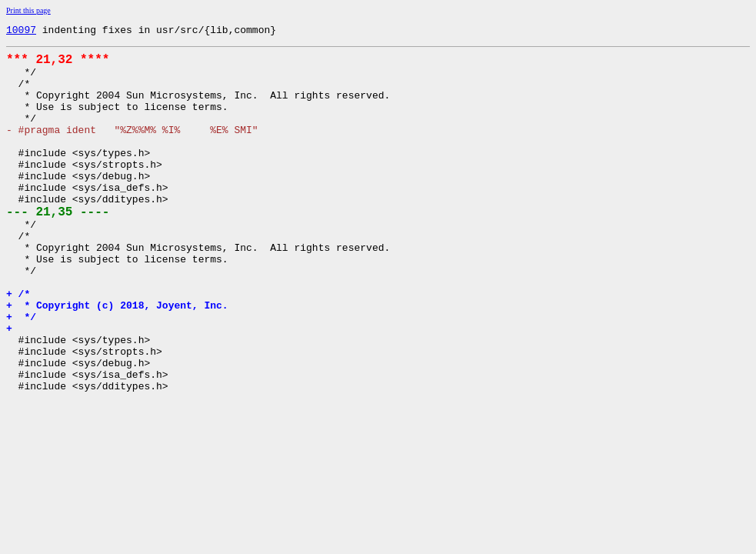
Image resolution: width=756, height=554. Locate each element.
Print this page (28, 10)
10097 (21, 32)
